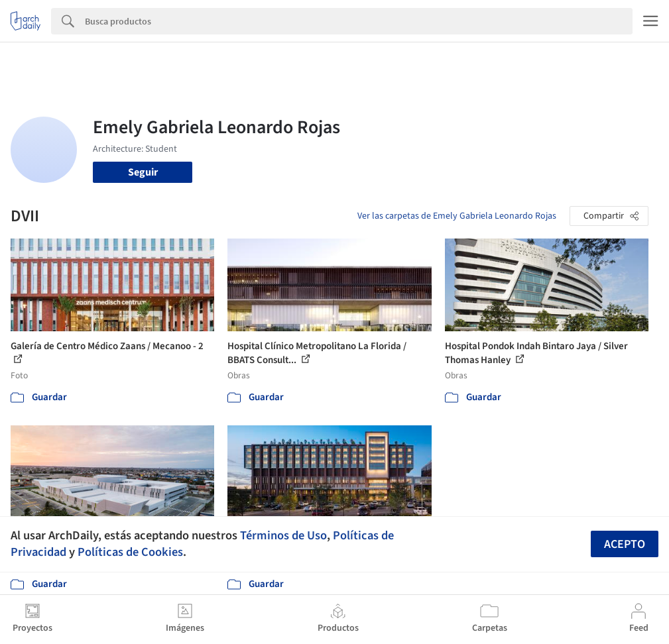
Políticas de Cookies (130, 552)
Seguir (143, 172)
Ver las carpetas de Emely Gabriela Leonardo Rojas (457, 216)
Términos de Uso (283, 535)
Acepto (625, 544)
